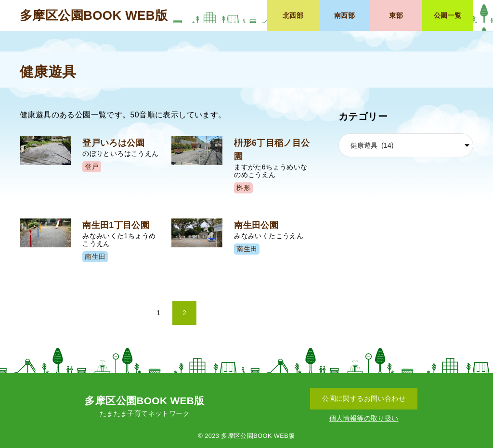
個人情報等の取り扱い (364, 418)
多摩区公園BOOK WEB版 (94, 15)
